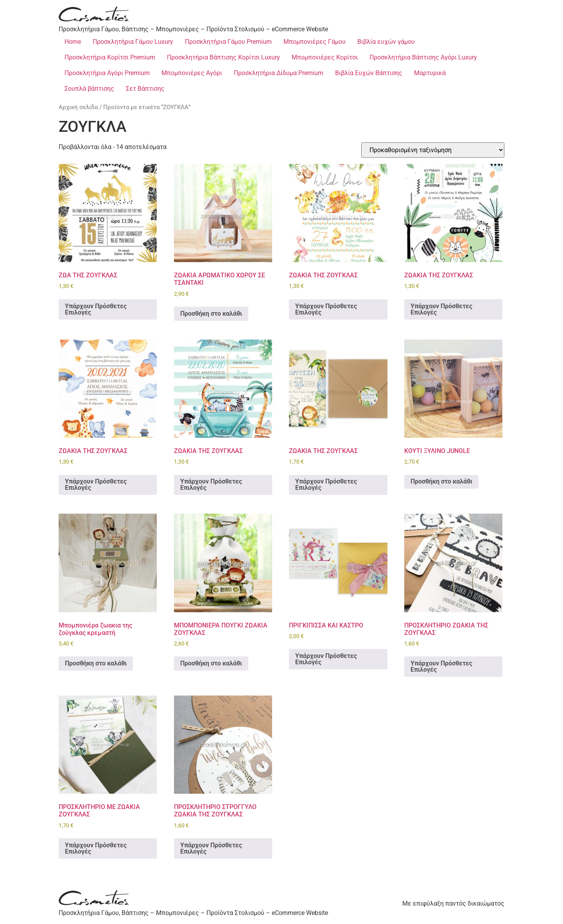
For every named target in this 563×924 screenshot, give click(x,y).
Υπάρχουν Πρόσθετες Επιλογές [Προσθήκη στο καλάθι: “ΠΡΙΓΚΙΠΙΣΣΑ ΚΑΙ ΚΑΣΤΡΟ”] (326, 659)
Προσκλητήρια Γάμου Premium (228, 42)
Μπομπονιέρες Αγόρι (192, 73)
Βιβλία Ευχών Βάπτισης (369, 73)
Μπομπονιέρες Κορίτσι (325, 57)
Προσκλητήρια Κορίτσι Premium (110, 57)
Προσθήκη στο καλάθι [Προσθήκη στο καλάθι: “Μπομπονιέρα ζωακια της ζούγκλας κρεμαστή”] (96, 663)
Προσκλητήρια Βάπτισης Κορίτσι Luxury (223, 57)
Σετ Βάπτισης (145, 89)
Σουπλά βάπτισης (89, 89)
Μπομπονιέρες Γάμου (315, 42)
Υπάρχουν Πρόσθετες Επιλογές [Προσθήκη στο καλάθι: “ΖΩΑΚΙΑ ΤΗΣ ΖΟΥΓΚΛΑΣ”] (326, 309)
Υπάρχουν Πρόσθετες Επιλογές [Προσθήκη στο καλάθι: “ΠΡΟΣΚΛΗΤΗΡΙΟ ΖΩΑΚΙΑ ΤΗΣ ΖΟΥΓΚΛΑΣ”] (441, 666)
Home (73, 42)
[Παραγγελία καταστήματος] (433, 150)
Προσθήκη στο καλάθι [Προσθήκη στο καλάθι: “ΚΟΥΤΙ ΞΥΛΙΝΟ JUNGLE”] (441, 481)
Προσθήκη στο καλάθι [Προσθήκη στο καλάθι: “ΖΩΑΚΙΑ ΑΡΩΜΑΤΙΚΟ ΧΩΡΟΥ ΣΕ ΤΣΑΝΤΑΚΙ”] (211, 314)
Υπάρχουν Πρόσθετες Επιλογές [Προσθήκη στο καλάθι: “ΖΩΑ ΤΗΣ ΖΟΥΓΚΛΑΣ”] (96, 309)
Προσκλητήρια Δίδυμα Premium (279, 73)
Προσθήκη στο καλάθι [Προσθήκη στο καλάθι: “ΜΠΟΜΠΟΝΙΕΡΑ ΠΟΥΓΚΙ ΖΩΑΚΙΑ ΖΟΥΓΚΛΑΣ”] (211, 663)
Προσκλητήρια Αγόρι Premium (107, 73)
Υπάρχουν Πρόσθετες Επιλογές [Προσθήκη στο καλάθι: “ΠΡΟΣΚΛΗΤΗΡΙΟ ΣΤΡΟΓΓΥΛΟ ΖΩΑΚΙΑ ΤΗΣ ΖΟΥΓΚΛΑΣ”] (211, 848)
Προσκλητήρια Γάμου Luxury (133, 42)
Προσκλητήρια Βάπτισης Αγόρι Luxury (423, 57)
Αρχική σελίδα (78, 107)
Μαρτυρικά (430, 73)
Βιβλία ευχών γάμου (386, 42)
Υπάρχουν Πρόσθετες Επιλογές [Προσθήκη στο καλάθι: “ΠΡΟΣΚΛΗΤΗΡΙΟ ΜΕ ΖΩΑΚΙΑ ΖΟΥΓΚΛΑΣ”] (96, 848)
